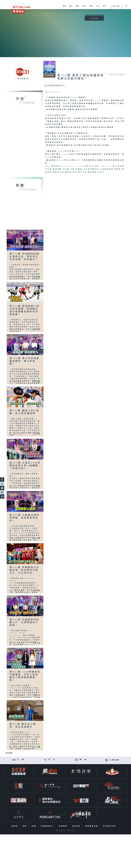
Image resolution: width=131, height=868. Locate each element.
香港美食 (92, 172)
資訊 (97, 166)
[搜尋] (126, 5)
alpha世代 (111, 166)
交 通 (21, 760)
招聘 (25, 826)
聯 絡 (83, 760)
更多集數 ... (10, 753)
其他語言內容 (110, 826)
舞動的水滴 (58, 172)
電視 (64, 7)
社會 (86, 166)
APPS (97, 7)
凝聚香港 (56, 166)
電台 (70, 7)
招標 (34, 826)
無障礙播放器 (92, 826)
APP (102, 166)
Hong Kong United (72, 166)
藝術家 (68, 172)
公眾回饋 (115, 760)
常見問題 (63, 826)
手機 (73, 169)
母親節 (79, 169)
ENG (115, 6)
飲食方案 (82, 172)
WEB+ (84, 7)
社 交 (52, 760)
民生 (92, 166)
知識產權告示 (48, 826)
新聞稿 (15, 826)
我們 (104, 7)
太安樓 (66, 169)
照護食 (118, 169)
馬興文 (101, 172)
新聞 (77, 7)
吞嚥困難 (57, 169)
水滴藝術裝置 (107, 169)
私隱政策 (77, 826)
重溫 (90, 7)
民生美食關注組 (91, 169)
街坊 (75, 172)
